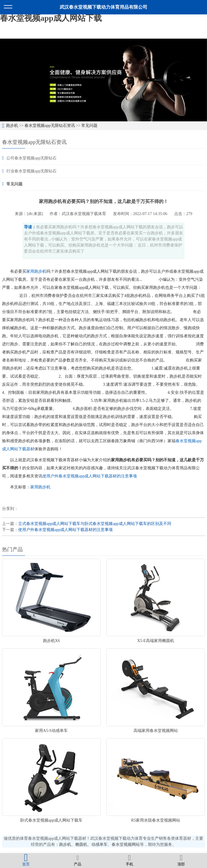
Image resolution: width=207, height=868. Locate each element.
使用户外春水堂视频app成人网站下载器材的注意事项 (90, 476)
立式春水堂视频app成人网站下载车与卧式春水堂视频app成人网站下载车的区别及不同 (95, 524)
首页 (26, 860)
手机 (129, 860)
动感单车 (99, 845)
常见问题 (89, 126)
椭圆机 (81, 845)
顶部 (181, 860)
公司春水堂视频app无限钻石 (31, 158)
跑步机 (12, 126)
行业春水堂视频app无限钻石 (31, 171)
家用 (30, 271)
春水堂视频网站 (126, 845)
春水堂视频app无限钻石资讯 (50, 126)
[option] (103, 80)
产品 (78, 860)
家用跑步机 (40, 487)
